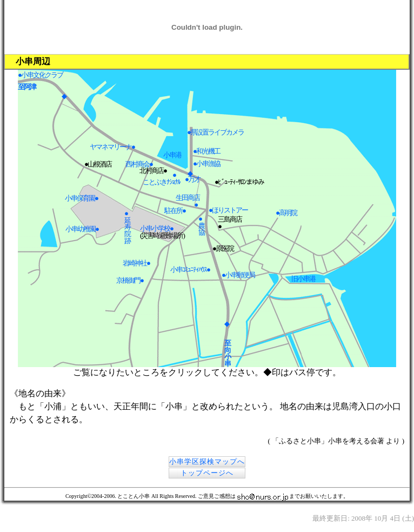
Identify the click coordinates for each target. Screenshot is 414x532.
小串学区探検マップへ (207, 461)
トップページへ (207, 473)
